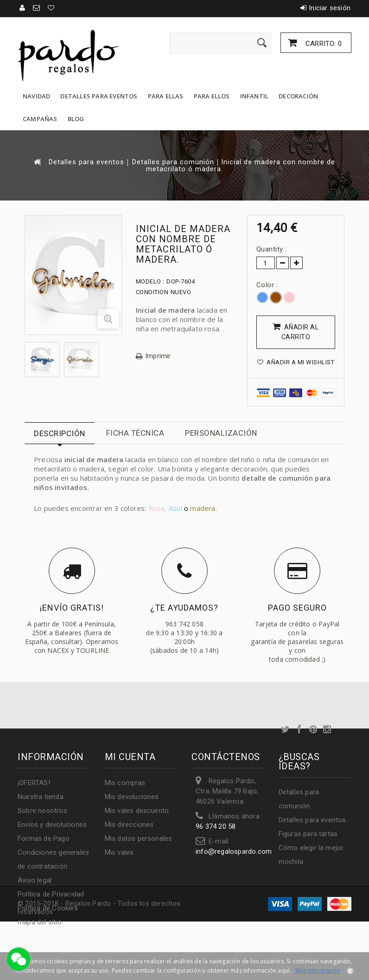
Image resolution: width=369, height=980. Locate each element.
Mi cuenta (130, 757)
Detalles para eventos (99, 96)
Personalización (221, 433)
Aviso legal (35, 880)
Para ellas (166, 96)
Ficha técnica (135, 433)
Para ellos (212, 96)
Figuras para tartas (308, 834)
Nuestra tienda (41, 797)
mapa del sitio (40, 922)
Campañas (40, 119)
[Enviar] (262, 43)
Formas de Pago (44, 838)
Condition (152, 292)
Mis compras (125, 783)
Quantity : (272, 249)
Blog (76, 119)
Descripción (60, 433)
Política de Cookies (48, 908)
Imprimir (158, 356)
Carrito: (323, 44)
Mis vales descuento (137, 811)
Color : (268, 285)
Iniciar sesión (330, 8)
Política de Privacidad (51, 894)
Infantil (254, 96)
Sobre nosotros (42, 811)
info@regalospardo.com (234, 851)
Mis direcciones (129, 825)
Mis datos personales (139, 838)
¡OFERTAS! (34, 783)
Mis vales (119, 852)
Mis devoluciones (132, 797)
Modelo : (150, 281)
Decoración (298, 96)
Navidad (36, 96)
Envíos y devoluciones (52, 825)
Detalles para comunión (173, 162)
